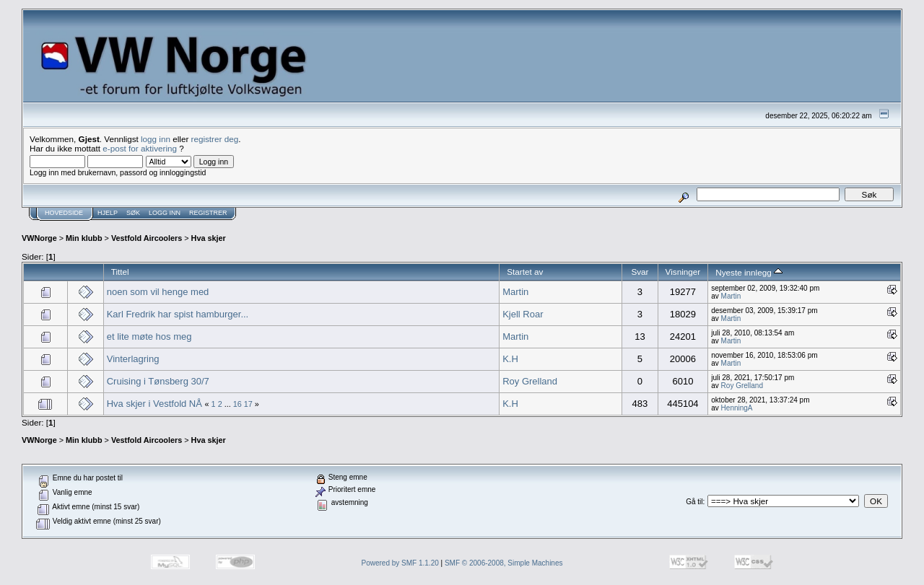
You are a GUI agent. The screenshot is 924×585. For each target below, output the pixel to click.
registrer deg (215, 139)
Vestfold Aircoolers (147, 238)
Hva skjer (209, 238)
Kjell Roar (523, 314)
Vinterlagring (133, 359)
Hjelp (108, 213)
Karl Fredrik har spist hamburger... (178, 314)
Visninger (683, 272)
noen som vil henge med (158, 292)
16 (237, 404)
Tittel (120, 272)
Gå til (694, 502)
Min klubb (84, 238)
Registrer (208, 213)
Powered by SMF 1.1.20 (400, 563)
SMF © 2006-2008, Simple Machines (504, 563)
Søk (133, 213)
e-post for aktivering (140, 148)
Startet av (525, 272)
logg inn (156, 139)
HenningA (737, 408)
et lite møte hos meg (149, 337)
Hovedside (64, 213)
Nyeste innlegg (749, 272)
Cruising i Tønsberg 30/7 (158, 381)
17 (248, 404)
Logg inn (165, 213)
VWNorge (39, 238)
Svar (640, 272)
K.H (510, 359)
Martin (515, 292)
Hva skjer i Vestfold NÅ (154, 404)
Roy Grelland (530, 381)
